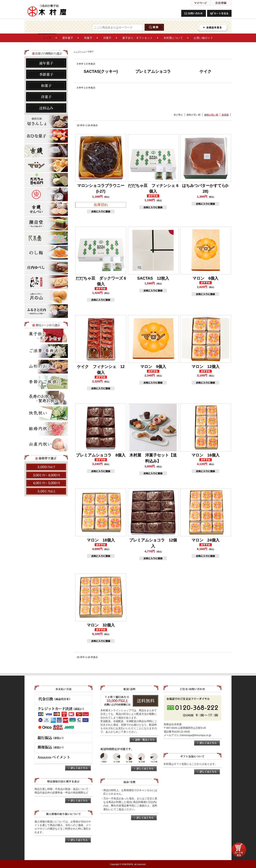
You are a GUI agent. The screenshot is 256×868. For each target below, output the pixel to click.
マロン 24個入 (206, 540)
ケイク (206, 71)
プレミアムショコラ (153, 71)
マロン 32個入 (101, 625)
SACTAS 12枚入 (153, 278)
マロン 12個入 (206, 367)
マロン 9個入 (153, 367)
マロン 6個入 (205, 278)
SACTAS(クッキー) (101, 71)
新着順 (225, 115)
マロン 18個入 (101, 540)
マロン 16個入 (206, 455)
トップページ (80, 52)
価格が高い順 (211, 115)
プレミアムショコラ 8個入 (101, 455)
